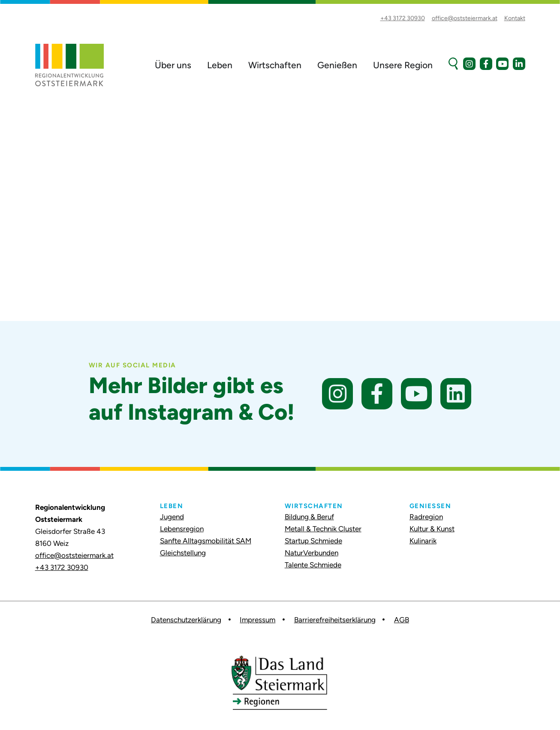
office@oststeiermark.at (74, 555)
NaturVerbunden (312, 553)
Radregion (426, 517)
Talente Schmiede (313, 565)
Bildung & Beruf (309, 517)
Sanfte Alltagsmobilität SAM (206, 541)
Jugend (172, 517)
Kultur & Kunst (432, 529)
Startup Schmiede (313, 541)
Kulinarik (423, 541)
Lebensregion (182, 529)
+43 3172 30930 (62, 567)
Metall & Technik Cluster (323, 529)
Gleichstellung (183, 553)
